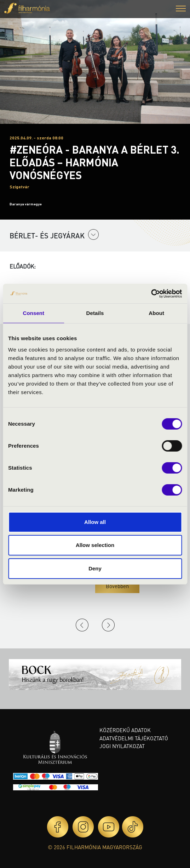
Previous (82, 625)
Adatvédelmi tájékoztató (134, 738)
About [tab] (156, 313)
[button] (181, 9)
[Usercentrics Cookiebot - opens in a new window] (151, 294)
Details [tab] (95, 313)
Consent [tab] (33, 313)
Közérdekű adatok (125, 730)
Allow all (95, 522)
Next (108, 625)
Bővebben (117, 586)
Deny (95, 568)
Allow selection (95, 545)
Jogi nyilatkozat (122, 746)
